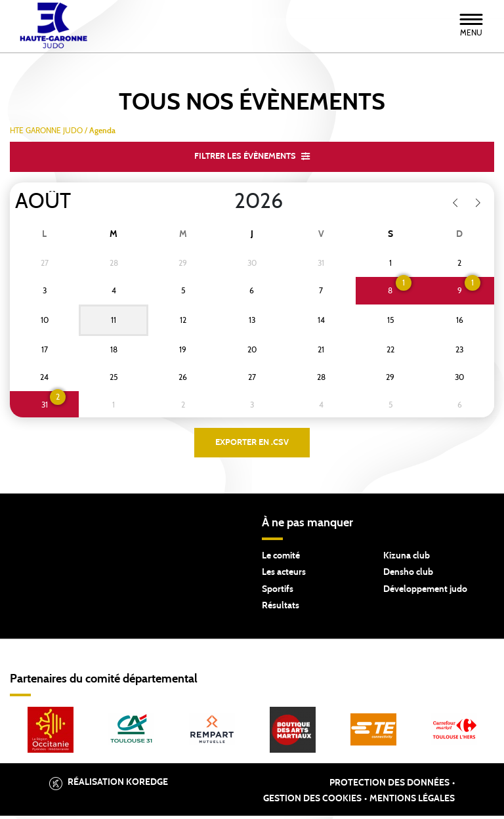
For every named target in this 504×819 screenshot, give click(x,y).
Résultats (281, 610)
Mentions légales (412, 803)
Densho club (408, 576)
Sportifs (278, 593)
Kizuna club (407, 559)
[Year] (224, 203)
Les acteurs (284, 576)
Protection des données (389, 787)
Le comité (281, 559)
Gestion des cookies (312, 803)
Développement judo (425, 593)
